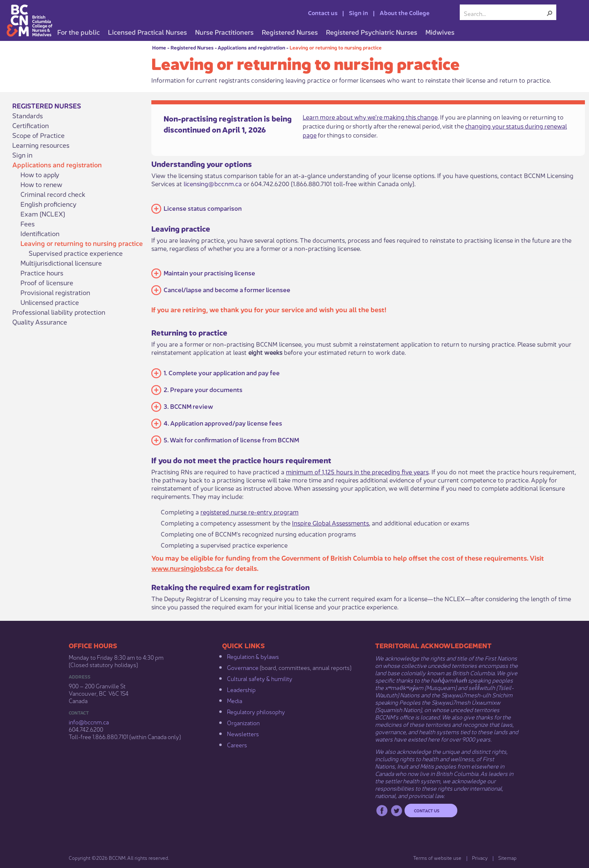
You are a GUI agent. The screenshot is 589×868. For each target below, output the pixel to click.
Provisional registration (55, 292)
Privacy (480, 858)
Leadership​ (241, 689)
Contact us (323, 12)
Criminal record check (53, 194)
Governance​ (243, 667)
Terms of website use (437, 858)
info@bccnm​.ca (89, 721)
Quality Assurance (40, 322)
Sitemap (507, 858)
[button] (550, 13)
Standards (28, 115)
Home (159, 47)
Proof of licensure (47, 282)
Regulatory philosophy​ (256, 711)
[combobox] (505, 13)
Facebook (382, 811)
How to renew (41, 184)
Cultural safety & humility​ (260, 678)
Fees (28, 223)
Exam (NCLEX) (43, 214)
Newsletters (243, 733)
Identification (40, 233)
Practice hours (42, 273)
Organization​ (243, 722)
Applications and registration (251, 47)
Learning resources (41, 145)
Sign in (359, 12)
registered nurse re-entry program (250, 511)
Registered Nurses (192, 47)
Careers (237, 744)
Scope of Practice (38, 135)
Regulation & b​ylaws (253, 656)
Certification (30, 125)
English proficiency (48, 204)
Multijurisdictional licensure (61, 263)
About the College (405, 12)
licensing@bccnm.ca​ (213, 183)
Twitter (397, 811)
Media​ (235, 700)
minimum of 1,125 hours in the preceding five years (357, 471)
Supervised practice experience (76, 253)
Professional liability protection (59, 312)
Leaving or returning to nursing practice (336, 47)
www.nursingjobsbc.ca (187, 568)
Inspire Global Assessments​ (330, 522)
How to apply (40, 174)
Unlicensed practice (50, 302)
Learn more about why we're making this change (370, 116)
